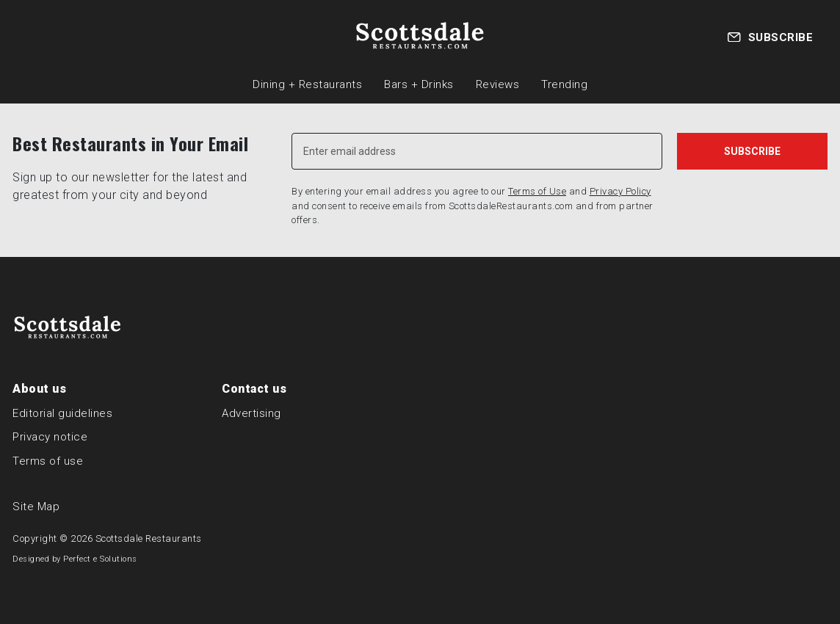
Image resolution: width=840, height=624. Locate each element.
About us (39, 389)
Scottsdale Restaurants (149, 538)
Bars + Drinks (419, 84)
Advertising (251, 413)
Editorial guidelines (62, 413)
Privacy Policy (620, 191)
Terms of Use (537, 191)
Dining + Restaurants (307, 84)
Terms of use (48, 461)
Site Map (36, 507)
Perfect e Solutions (100, 559)
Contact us (254, 389)
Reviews (498, 84)
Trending (564, 84)
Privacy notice (50, 437)
